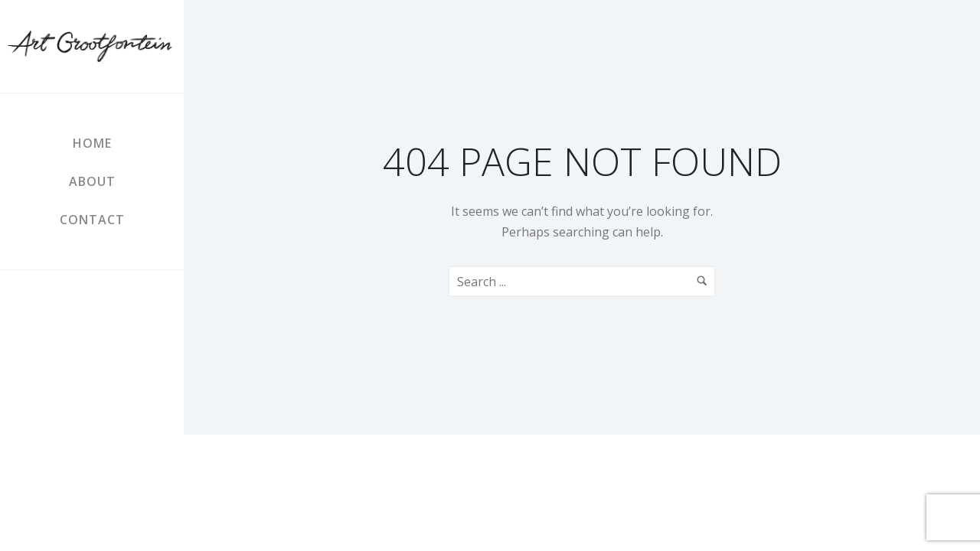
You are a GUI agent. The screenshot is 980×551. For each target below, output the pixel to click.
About (92, 181)
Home (92, 143)
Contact (92, 220)
